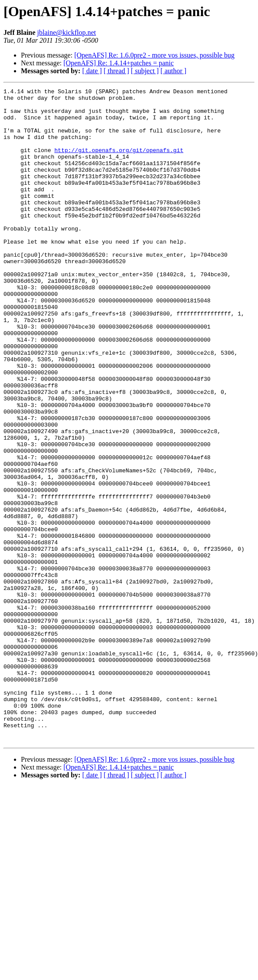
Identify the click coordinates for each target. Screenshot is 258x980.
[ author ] (174, 71)
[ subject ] (145, 71)
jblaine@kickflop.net (66, 32)
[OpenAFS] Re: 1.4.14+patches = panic (119, 63)
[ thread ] (116, 71)
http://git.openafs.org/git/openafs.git (119, 163)
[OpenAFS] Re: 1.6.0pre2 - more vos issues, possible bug (154, 55)
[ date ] (92, 71)
